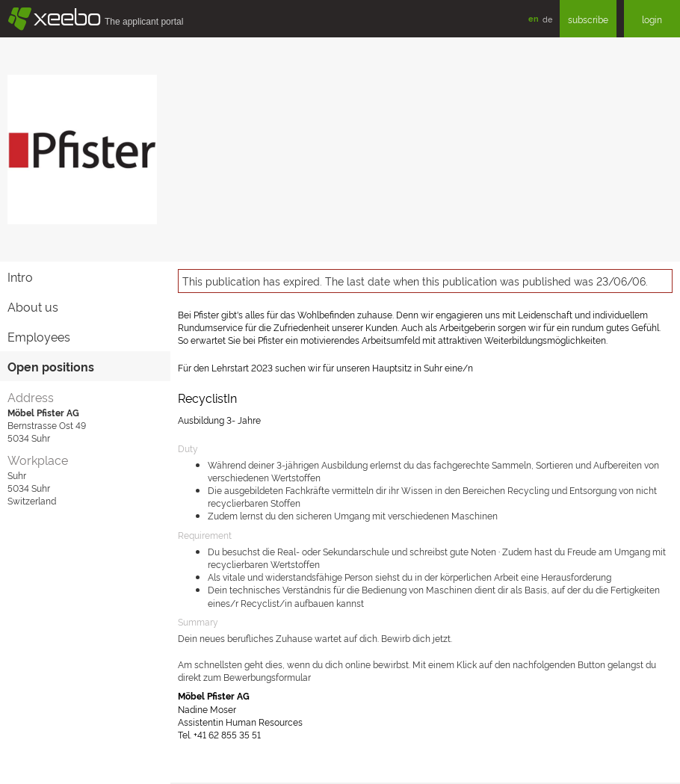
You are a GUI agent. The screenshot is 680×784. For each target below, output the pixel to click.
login (652, 19)
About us (33, 306)
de (547, 19)
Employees (39, 336)
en (534, 18)
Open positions (51, 366)
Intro (20, 277)
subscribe (588, 19)
